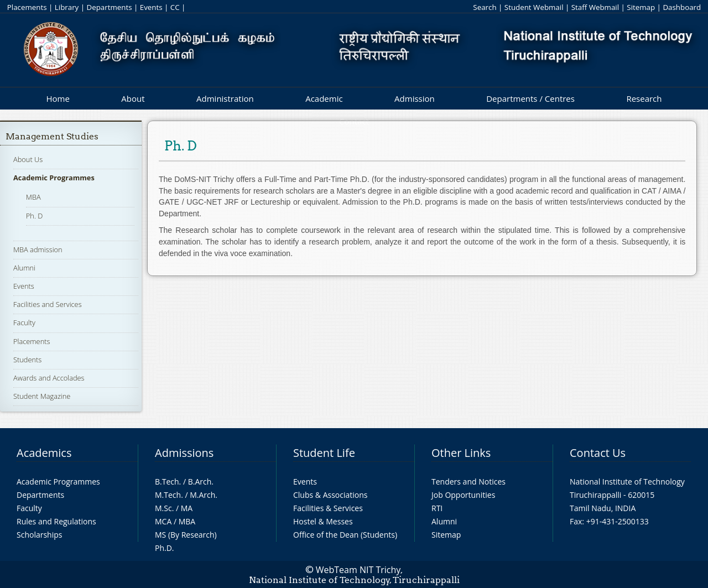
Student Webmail (534, 7)
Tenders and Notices (468, 482)
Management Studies (52, 136)
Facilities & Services (328, 508)
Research (644, 98)
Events (151, 7)
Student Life (324, 453)
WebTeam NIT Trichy (358, 570)
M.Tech (168, 495)
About (133, 98)
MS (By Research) (186, 535)
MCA (163, 521)
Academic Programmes (54, 178)
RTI (437, 508)
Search (485, 7)
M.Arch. (204, 495)
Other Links (461, 453)
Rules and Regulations (56, 521)
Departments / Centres (530, 98)
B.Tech (167, 482)
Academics (44, 453)
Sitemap (641, 7)
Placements (27, 7)
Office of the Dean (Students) (345, 535)
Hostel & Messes (323, 521)
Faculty (24, 322)
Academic (324, 98)
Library (67, 7)
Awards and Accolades (49, 378)
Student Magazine (42, 396)
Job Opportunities (463, 495)
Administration (225, 98)
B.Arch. (201, 482)
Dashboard (682, 7)
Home (58, 98)
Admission (415, 98)
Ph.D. (165, 548)
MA (187, 508)
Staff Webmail (595, 7)
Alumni (24, 268)
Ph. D (34, 216)
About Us (28, 159)
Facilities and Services (48, 304)
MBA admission (38, 249)
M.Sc (163, 508)
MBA (33, 197)
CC (175, 7)
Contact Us (598, 453)
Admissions (184, 453)
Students (27, 360)
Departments (110, 7)
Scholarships (39, 535)
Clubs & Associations (330, 495)
